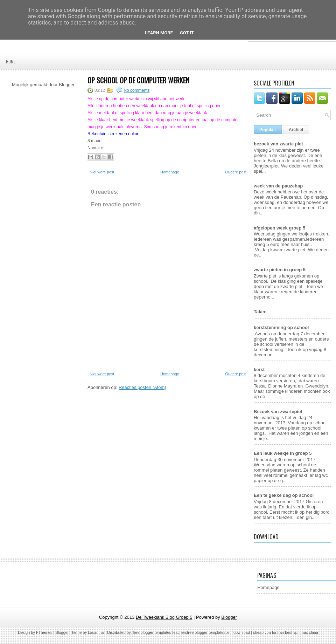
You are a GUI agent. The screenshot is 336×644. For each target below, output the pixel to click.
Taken (260, 312)
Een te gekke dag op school (284, 495)
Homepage (170, 172)
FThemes (44, 632)
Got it (187, 33)
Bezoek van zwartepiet (278, 412)
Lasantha (96, 632)
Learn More (159, 33)
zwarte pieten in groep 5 (280, 270)
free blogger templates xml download (218, 632)
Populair (268, 130)
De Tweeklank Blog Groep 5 (164, 617)
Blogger (66, 85)
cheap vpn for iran (269, 632)
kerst (259, 369)
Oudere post (236, 172)
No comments (136, 90)
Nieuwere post (102, 172)
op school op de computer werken (138, 80)
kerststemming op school (281, 327)
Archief (296, 130)
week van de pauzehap (278, 186)
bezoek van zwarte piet (278, 144)
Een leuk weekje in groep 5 (283, 453)
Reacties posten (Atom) (142, 387)
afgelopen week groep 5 (279, 228)
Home (11, 61)
